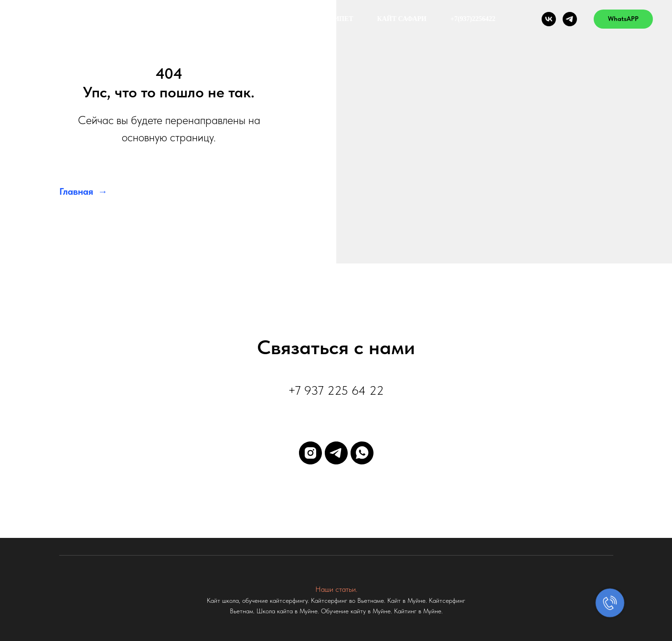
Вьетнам (284, 19)
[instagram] (310, 453)
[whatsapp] (362, 453)
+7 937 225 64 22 (336, 390)
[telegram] (570, 19)
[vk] (549, 19)
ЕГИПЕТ (339, 19)
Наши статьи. (336, 589)
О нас (233, 19)
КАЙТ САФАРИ (402, 19)
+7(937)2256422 (473, 19)
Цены (187, 19)
